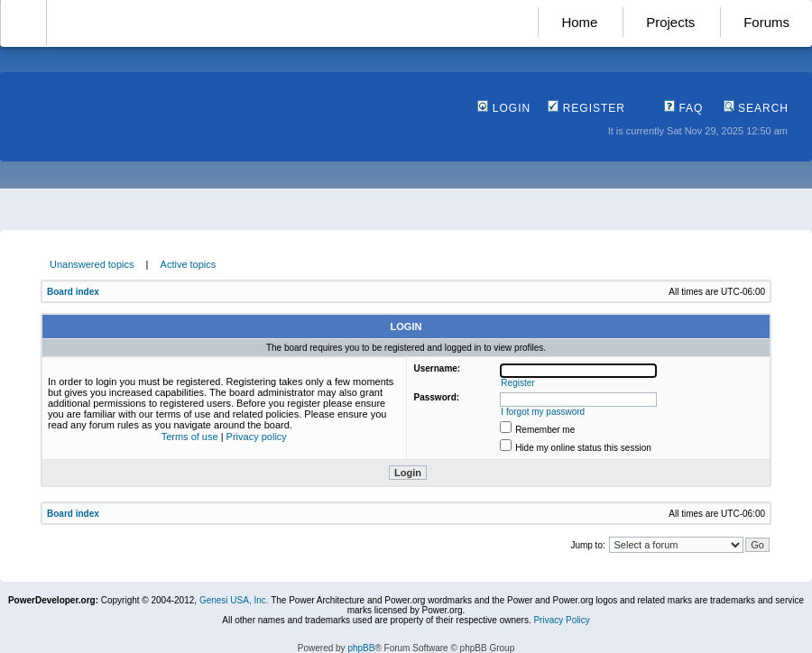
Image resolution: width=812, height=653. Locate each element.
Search (756, 108)
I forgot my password (543, 412)
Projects (670, 22)
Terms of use (190, 437)
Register (586, 108)
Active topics (189, 264)
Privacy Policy (561, 620)
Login (504, 108)
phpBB (361, 648)
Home (579, 22)
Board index (73, 292)
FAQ (683, 108)
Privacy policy (257, 437)
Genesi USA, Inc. (234, 600)
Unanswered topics (92, 264)
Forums (766, 22)
